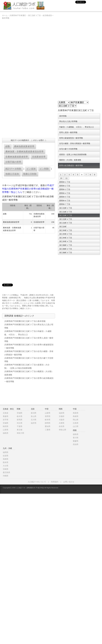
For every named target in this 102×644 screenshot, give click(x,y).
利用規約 (55, 482)
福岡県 (6, 452)
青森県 (6, 416)
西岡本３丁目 (65, 189)
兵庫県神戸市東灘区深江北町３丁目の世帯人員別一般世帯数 (29, 340)
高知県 (76, 444)
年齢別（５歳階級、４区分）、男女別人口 (77, 127)
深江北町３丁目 (34, 15)
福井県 (34, 423)
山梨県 (48, 413)
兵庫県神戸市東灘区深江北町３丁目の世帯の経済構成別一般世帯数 (29, 380)
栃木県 (20, 416)
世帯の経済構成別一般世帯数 (71, 166)
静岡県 (48, 423)
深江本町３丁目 (66, 238)
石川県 (34, 420)
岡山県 (76, 420)
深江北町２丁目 (66, 212)
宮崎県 (6, 469)
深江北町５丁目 (66, 223)
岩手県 (6, 420)
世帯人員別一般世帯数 (68, 132)
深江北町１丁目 (66, 208)
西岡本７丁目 (65, 204)
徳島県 (76, 434)
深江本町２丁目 (66, 234)
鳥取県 (76, 413)
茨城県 (20, 413)
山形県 (6, 430)
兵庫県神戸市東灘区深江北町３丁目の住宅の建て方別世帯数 (29, 360)
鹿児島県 (6, 472)
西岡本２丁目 (65, 186)
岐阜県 (48, 420)
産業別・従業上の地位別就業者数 (73, 155)
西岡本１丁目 (65, 182)
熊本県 (6, 462)
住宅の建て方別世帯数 (68, 149)
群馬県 (20, 420)
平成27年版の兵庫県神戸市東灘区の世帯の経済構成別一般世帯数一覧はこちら (28, 189)
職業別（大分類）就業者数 (70, 160)
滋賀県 (62, 413)
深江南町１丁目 (66, 245)
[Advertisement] (16, 125)
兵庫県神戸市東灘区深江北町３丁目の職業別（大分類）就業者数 (29, 373)
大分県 (6, 466)
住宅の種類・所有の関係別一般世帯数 (75, 143)
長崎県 (6, 459)
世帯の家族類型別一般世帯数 (71, 138)
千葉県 (20, 426)
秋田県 (6, 426)
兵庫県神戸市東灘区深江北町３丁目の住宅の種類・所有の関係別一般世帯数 (29, 353)
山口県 (76, 426)
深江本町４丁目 (66, 241)
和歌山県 (62, 430)
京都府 (62, 416)
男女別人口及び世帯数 (68, 121)
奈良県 (62, 426)
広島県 (76, 423)
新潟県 (34, 413)
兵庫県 (62, 423)
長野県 (48, 416)
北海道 (6, 413)
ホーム (5, 15)
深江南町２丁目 (66, 249)
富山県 (34, 416)
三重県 (48, 430)
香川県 (76, 438)
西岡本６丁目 (65, 201)
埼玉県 (20, 423)
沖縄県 (6, 476)
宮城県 (6, 423)
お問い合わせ (69, 482)
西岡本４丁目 (65, 193)
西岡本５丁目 (65, 197)
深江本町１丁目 (66, 230)
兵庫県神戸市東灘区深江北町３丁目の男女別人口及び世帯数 (29, 326)
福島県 (6, 433)
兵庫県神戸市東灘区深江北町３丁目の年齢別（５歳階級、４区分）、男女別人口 (28, 333)
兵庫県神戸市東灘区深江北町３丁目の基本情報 (25, 321)
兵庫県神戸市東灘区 (18, 15)
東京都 (20, 430)
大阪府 (62, 420)
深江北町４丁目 (66, 219)
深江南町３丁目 (66, 253)
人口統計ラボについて (37, 482)
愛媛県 (76, 441)
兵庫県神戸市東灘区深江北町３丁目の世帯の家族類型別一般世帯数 (29, 346)
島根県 (76, 416)
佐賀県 (6, 456)
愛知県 (48, 426)
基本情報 (63, 116)
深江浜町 (63, 227)
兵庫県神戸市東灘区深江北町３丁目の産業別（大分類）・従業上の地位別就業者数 (27, 366)
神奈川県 (20, 433)
